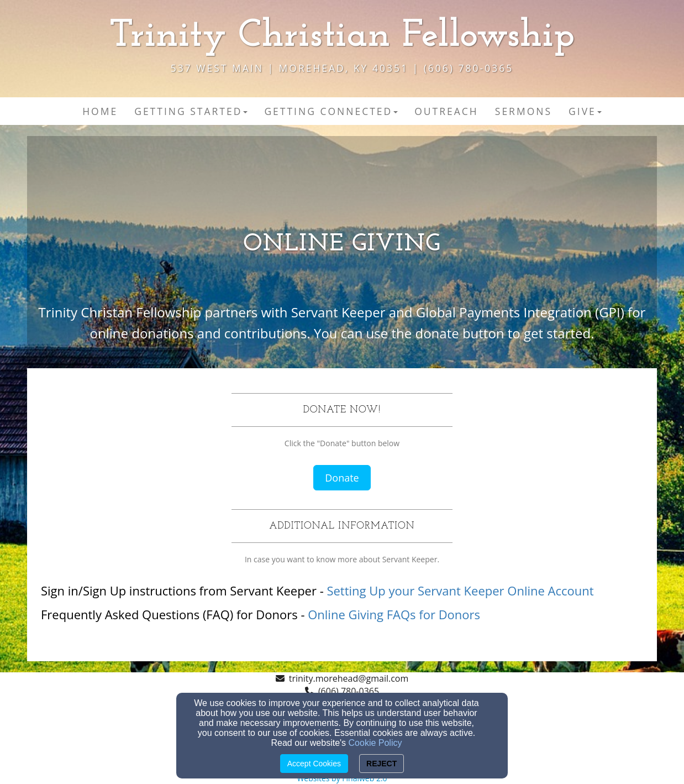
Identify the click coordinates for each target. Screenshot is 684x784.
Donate (342, 478)
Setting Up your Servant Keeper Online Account (460, 590)
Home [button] (100, 111)
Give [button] (585, 111)
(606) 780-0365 (349, 691)
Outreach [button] (446, 111)
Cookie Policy (375, 743)
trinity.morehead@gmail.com (349, 678)
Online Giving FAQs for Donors (394, 614)
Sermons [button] (523, 111)
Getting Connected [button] (331, 111)
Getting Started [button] (191, 111)
